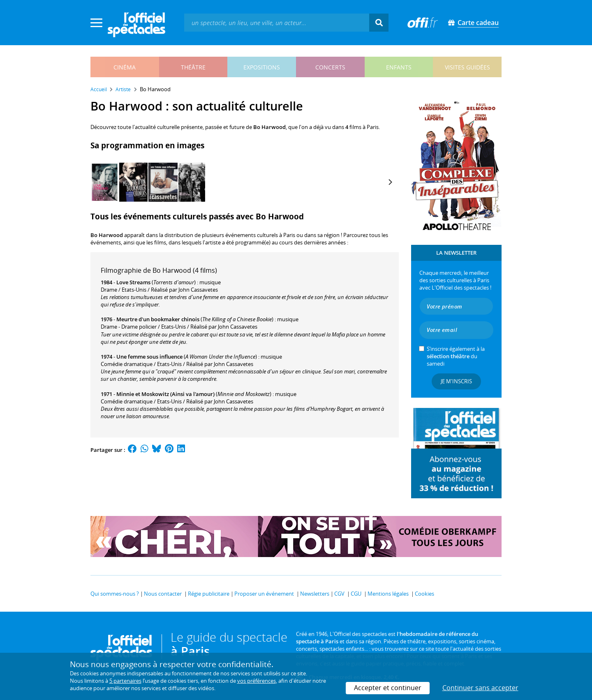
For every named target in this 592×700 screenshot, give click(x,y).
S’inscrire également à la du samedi (456, 356)
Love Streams (133, 282)
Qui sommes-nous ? (115, 594)
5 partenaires (125, 681)
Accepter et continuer (388, 688)
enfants (399, 67)
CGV (339, 594)
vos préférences (257, 681)
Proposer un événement (264, 594)
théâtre (193, 67)
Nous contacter (163, 594)
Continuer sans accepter (480, 688)
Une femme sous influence (149, 357)
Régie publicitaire (209, 594)
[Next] (390, 182)
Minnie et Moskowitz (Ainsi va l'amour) (165, 394)
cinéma (125, 67)
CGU (356, 594)
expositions (262, 67)
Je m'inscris (456, 381)
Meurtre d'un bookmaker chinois (158, 319)
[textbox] (277, 22)
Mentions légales (388, 594)
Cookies (424, 594)
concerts (330, 67)
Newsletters (315, 594)
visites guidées (467, 67)
